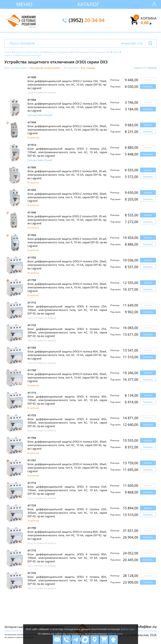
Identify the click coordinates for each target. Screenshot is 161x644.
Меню (24, 4)
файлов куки (115, 634)
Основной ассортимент (45, 68)
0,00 (146, 23)
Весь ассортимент (16, 68)
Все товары (88, 68)
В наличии (71, 68)
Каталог (88, 4)
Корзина (149, 18)
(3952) (87, 20)
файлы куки (128, 629)
